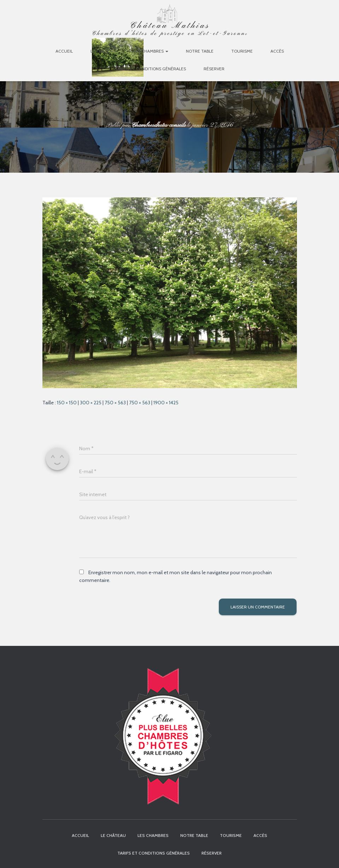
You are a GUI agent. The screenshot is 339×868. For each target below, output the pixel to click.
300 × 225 (91, 403)
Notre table (200, 51)
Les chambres (151, 51)
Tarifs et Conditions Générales (150, 69)
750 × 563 (115, 403)
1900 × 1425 (166, 403)
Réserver (214, 69)
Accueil (64, 51)
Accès (277, 51)
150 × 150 (67, 403)
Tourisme (242, 51)
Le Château (103, 51)
